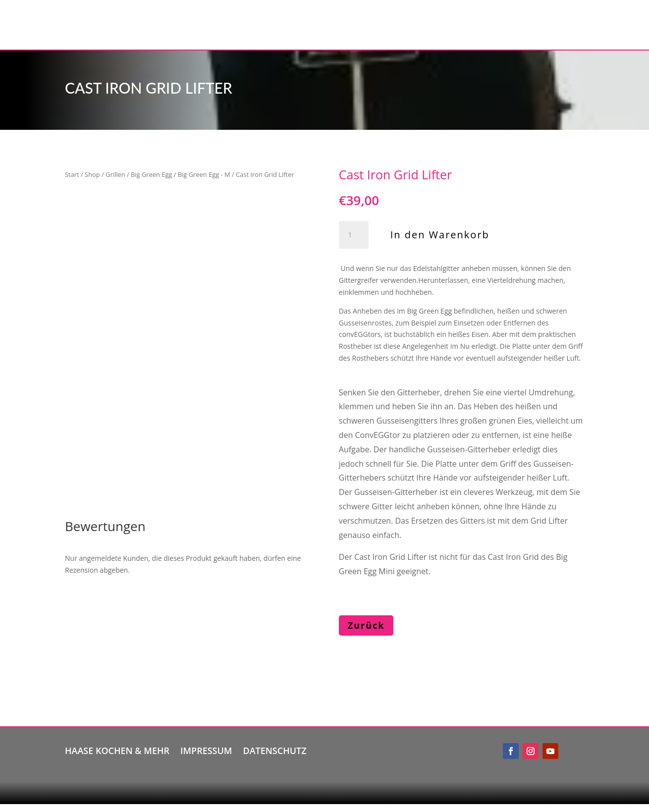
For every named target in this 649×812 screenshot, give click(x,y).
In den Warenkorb (440, 235)
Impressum (206, 749)
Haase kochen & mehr (117, 749)
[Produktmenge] (354, 235)
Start (72, 174)
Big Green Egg (151, 174)
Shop (92, 174)
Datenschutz (274, 749)
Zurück (366, 625)
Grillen (115, 174)
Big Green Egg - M (204, 174)
